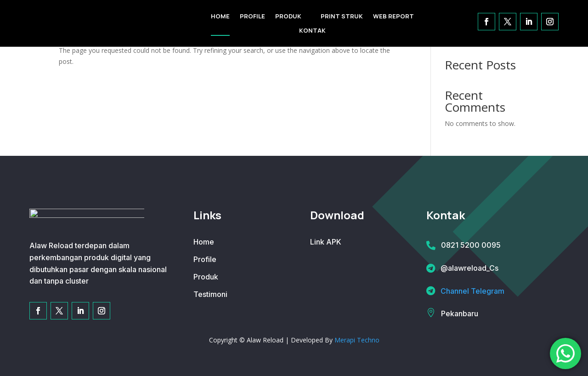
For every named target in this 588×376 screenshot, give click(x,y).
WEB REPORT (393, 16)
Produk (206, 277)
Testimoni (210, 294)
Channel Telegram (472, 291)
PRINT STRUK (342, 16)
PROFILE (252, 16)
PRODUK (288, 16)
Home (204, 242)
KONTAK (312, 30)
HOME (220, 16)
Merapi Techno (357, 340)
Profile (205, 259)
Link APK (326, 242)
